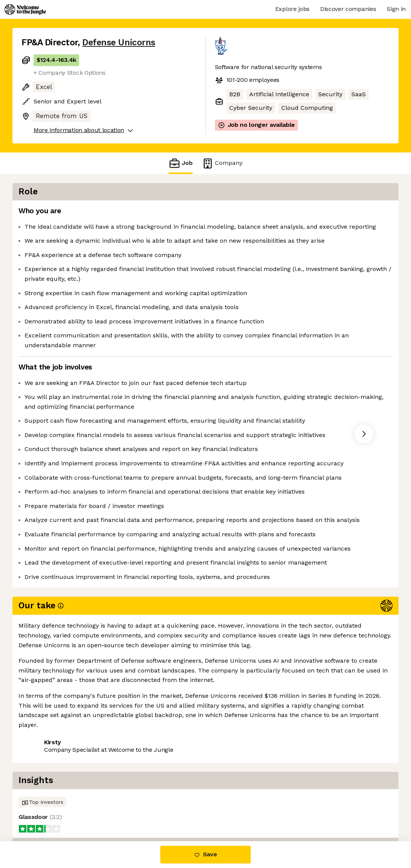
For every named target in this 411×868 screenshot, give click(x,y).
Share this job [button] (42, 809)
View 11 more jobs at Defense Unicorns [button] (130, 809)
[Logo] (25, 9)
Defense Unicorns (119, 42)
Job (181, 163)
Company (222, 163)
